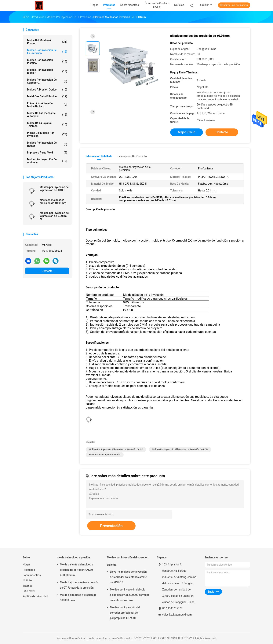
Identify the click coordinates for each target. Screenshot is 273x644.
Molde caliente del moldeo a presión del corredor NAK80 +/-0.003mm (77, 570)
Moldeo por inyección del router (47, 144)
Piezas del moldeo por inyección (47, 134)
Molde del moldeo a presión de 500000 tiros (78, 598)
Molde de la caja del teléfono (47, 124)
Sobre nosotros (32, 575)
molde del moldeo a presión (47, 42)
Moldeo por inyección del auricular (47, 161)
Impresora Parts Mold (47, 153)
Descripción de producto (132, 156)
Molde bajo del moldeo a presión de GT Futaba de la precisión (79, 585)
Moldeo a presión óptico (47, 90)
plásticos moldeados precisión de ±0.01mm (53, 202)
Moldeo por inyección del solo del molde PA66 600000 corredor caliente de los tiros (129, 595)
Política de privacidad (35, 596)
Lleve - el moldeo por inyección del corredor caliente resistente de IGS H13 (128, 577)
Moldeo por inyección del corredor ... (47, 81)
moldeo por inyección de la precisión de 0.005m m (54, 216)
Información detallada (99, 156)
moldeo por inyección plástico (47, 61)
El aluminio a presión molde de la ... (47, 105)
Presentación (111, 526)
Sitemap (28, 586)
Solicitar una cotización (234, 5)
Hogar (26, 564)
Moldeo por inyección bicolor (47, 71)
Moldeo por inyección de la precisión (47, 52)
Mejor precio (186, 132)
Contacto (47, 271)
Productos (29, 570)
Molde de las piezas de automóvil (47, 115)
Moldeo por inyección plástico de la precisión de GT (116, 450)
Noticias (28, 580)
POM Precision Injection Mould (105, 455)
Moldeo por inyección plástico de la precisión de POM (180, 450)
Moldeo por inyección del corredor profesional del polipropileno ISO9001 (125, 613)
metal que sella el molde (47, 96)
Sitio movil (29, 591)
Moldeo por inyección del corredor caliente (127, 561)
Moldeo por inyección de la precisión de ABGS (54, 189)
